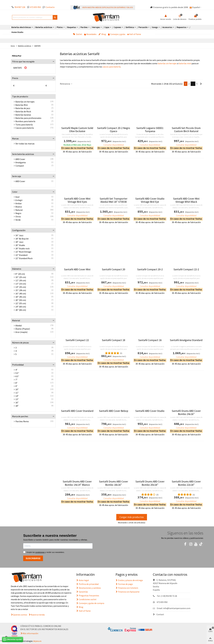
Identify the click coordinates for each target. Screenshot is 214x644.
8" (16, 383)
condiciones (40, 552)
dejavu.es (37, 641)
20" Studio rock (22, 248)
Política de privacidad (87, 584)
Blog (102, 34)
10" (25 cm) (21, 277)
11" (17, 393)
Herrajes (96, 27)
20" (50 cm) (21, 300)
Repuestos (182, 27)
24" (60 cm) (21, 307)
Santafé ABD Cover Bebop (114, 411)
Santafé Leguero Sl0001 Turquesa (150, 130)
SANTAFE (18, 68)
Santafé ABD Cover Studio (150, 411)
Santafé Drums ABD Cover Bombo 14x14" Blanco (77, 483)
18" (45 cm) (21, 297)
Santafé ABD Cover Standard (77, 411)
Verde (18, 220)
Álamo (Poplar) (23, 329)
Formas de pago (124, 584)
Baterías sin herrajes (25, 102)
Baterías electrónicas (21, 27)
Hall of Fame (134, 34)
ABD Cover (20, 159)
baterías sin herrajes (167, 63)
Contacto (50, 7)
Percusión (143, 27)
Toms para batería (24, 125)
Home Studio (17, 32)
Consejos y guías (117, 34)
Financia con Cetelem (127, 588)
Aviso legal (83, 580)
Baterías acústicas (44, 27)
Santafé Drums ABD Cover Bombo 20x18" (150, 483)
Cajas (107, 27)
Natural (19, 210)
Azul (17, 197)
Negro (18, 213)
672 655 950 (35, 7)
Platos (60, 27)
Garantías (82, 592)
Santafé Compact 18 (114, 340)
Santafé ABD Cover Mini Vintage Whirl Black (186, 200)
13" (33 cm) (21, 284)
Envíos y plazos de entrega (129, 580)
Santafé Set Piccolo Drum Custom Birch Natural (186, 130)
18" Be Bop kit (22, 239)
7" (16, 380)
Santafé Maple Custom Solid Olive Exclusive (77, 130)
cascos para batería (112, 67)
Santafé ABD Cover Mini (77, 269)
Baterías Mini (22, 105)
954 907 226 (20, 7)
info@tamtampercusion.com (177, 608)
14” (17, 396)
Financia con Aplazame (128, 592)
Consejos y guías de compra (90, 603)
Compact (20, 166)
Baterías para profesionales (28, 118)
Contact (158, 614)
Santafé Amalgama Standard (186, 340)
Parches (84, 27)
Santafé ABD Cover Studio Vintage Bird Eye (150, 200)
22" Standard (21, 255)
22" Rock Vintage (23, 252)
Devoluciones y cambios (89, 588)
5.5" (17, 373)
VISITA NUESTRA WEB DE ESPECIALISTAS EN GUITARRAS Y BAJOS (108, 7)
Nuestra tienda (38, 615)
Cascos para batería (25, 128)
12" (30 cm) (21, 280)
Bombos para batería (25, 121)
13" (17, 399)
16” (17, 403)
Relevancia (66, 84)
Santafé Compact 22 (77, 340)
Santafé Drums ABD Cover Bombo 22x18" (186, 483)
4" (16, 370)
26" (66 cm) (21, 310)
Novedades (90, 34)
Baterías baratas (23, 115)
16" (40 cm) (21, 294)
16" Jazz (19, 235)
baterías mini (185, 63)
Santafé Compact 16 (150, 340)
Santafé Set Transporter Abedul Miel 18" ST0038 (114, 200)
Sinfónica (130, 27)
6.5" (17, 376)
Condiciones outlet (86, 599)
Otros (18, 216)
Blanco (19, 207)
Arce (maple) (21, 332)
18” (17, 406)
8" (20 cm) (20, 274)
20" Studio (20, 245)
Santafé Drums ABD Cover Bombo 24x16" (186, 412)
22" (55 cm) (21, 303)
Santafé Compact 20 (114, 269)
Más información (30, 633)
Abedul (19, 325)
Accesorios (167, 27)
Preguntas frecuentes (88, 596)
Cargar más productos (132, 517)
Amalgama (21, 162)
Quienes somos (20, 615)
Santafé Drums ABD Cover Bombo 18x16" (114, 483)
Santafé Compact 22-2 (186, 269)
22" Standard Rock (24, 258)
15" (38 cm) (21, 290)
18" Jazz (19, 242)
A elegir (19, 200)
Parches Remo (22, 421)
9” (16, 386)
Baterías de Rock (23, 111)
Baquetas (72, 27)
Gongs (155, 27)
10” (17, 389)
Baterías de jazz (23, 108)
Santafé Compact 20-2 (150, 269)
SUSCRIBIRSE (33, 558)
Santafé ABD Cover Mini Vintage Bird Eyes (77, 200)
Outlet (78, 34)
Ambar (19, 203)
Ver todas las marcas (25, 144)
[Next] (201, 84)
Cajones (117, 27)
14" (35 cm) (21, 287)
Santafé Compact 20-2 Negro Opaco (114, 130)
